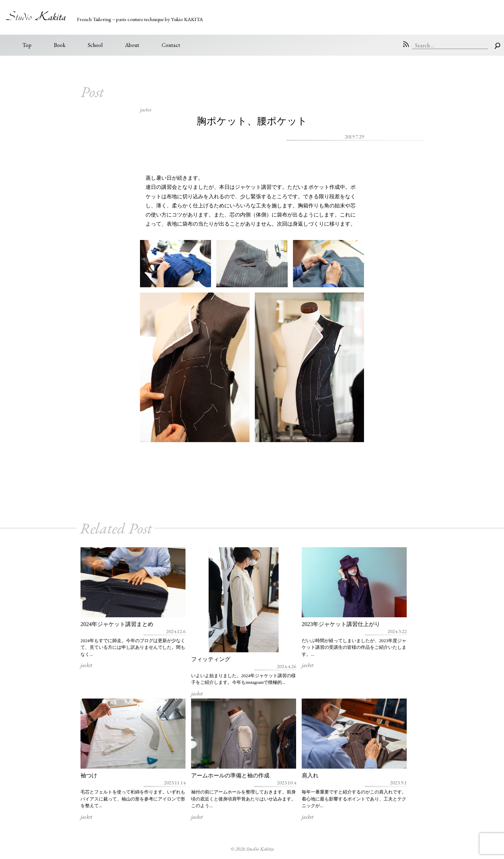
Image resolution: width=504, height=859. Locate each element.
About (132, 45)
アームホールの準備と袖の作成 (230, 775)
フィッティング (211, 659)
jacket (146, 109)
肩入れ (310, 775)
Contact (171, 45)
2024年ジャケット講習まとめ (117, 624)
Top (27, 45)
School (95, 45)
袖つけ (89, 775)
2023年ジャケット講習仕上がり (341, 624)
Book (60, 45)
